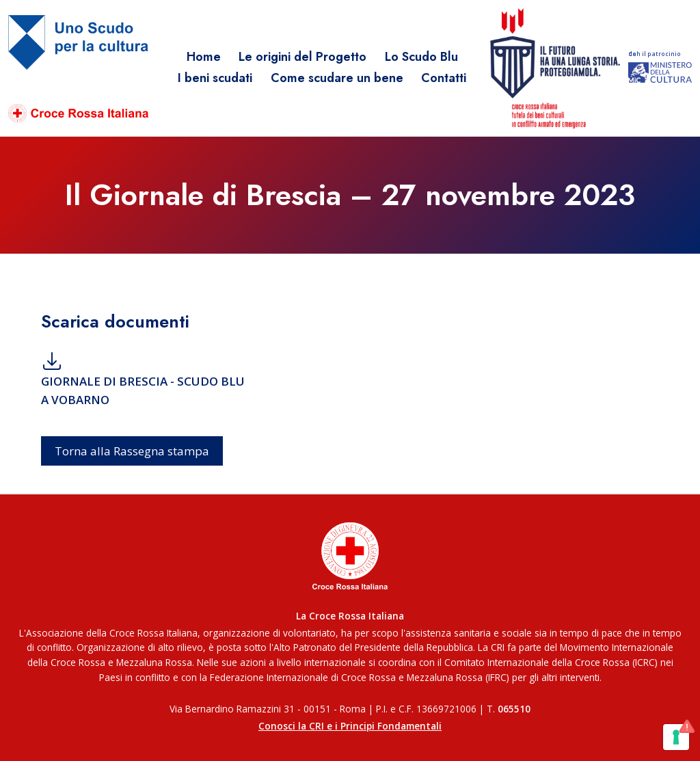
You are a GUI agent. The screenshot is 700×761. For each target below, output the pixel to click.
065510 (514, 709)
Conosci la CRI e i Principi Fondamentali (350, 726)
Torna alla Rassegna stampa (132, 451)
